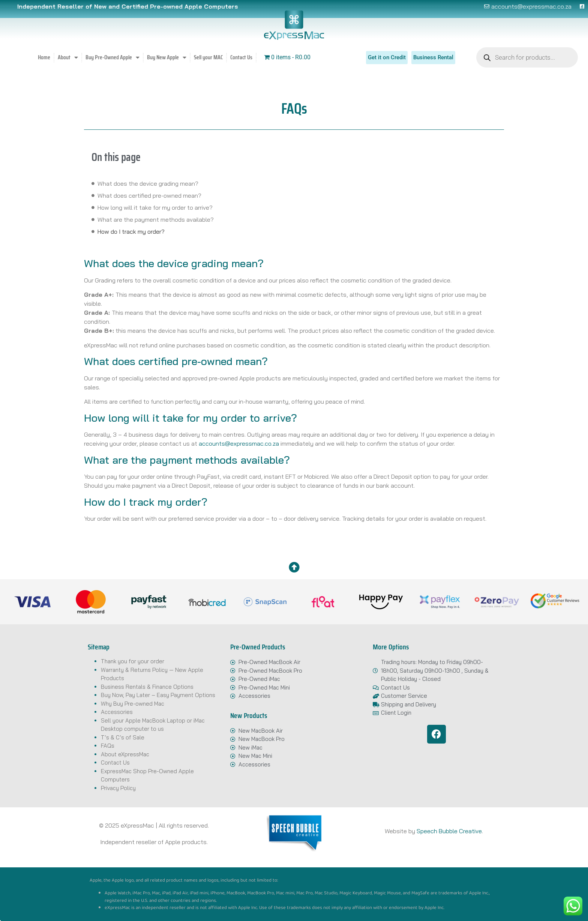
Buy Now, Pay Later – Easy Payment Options (158, 695)
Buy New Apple (167, 57)
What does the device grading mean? (148, 183)
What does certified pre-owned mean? (149, 195)
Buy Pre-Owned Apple (112, 57)
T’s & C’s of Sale (123, 737)
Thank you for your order (133, 661)
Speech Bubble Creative (449, 831)
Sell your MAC (208, 57)
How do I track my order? (131, 231)
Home (44, 57)
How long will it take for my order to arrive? (155, 207)
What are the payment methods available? (156, 219)
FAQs (108, 746)
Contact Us (241, 57)
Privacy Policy (118, 788)
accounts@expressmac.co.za (239, 443)
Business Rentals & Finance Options (147, 687)
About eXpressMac (125, 754)
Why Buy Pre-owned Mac (133, 704)
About (68, 57)
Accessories (117, 712)
